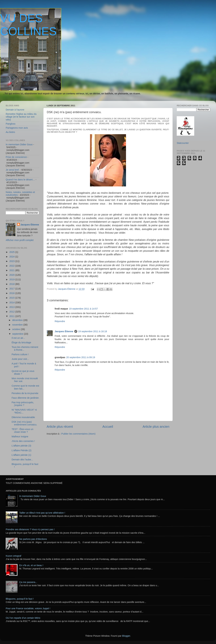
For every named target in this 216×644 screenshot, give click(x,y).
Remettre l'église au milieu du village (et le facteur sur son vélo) (21, 117)
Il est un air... (18, 338)
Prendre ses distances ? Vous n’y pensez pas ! (30, 529)
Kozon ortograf (13, 556)
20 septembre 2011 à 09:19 (81, 357)
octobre (17, 329)
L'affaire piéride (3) (21, 446)
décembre (18, 320)
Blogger (126, 636)
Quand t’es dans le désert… (20, 180)
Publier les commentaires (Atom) (78, 434)
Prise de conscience (16, 157)
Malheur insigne (20, 437)
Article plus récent (60, 427)
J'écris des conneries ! (23, 441)
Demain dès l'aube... (22, 460)
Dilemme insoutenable (23, 417)
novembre (18, 325)
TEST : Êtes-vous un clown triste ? (22, 431)
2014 (12, 302)
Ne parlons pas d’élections (33, 539)
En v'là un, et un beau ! (31, 565)
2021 (12, 270)
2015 (12, 298)
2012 (12, 312)
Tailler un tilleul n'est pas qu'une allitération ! (42, 513)
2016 (12, 293)
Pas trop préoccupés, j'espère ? (23, 404)
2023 (12, 261)
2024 (12, 257)
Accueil (108, 427)
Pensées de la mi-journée (25, 393)
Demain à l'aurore (15, 110)
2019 (12, 279)
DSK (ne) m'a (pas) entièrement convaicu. (24, 423)
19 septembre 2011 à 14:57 (83, 309)
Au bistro (10, 132)
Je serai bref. (13, 170)
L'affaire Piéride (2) (22, 450)
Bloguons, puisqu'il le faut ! (20, 599)
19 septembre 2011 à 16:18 (93, 331)
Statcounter (183, 143)
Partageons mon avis (17, 128)
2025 (12, 252)
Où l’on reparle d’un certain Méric (23, 618)
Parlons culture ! (20, 354)
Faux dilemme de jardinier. (25, 398)
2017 (12, 289)
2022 (12, 266)
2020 (12, 275)
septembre (18, 334)
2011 (12, 316)
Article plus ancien (156, 427)
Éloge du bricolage (21, 342)
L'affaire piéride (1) (21, 455)
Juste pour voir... (20, 359)
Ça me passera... (28, 582)
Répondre (60, 321)
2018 (12, 284)
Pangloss (11, 124)
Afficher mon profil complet (20, 240)
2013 (12, 307)
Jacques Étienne (67, 289)
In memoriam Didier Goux (19, 144)
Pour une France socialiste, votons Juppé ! (28, 608)
